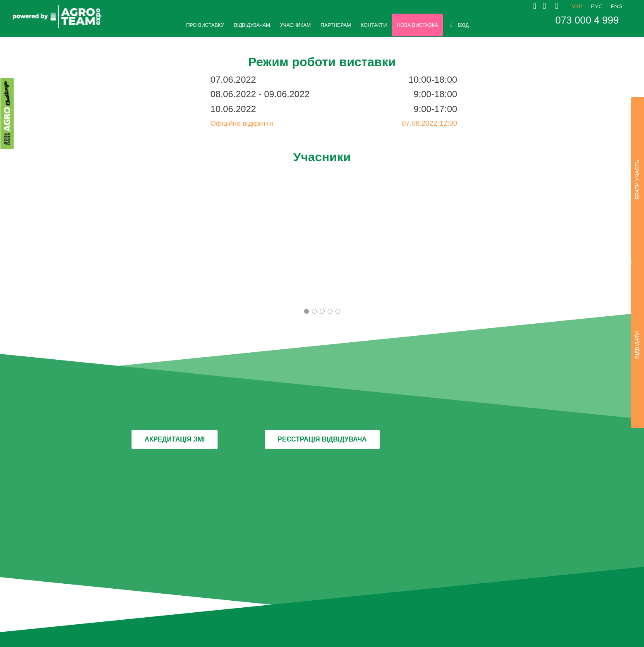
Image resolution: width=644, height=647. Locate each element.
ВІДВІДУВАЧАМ (252, 25)
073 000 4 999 (587, 20)
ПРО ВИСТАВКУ (205, 25)
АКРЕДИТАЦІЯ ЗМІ (175, 439)
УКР (577, 7)
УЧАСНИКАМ (295, 25)
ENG (617, 7)
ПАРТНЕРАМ (336, 25)
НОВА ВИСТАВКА (417, 25)
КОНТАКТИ (374, 25)
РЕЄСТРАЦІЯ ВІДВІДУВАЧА (322, 439)
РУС (597, 7)
